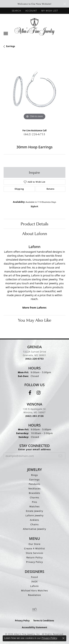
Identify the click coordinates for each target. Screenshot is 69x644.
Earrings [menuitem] (34, 479)
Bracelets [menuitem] (34, 493)
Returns (50, 189)
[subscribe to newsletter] (60, 456)
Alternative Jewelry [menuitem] (34, 529)
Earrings (11, 46)
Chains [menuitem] (34, 524)
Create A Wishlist (34, 548)
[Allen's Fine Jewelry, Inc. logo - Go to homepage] (35, 27)
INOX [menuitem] (35, 582)
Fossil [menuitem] (35, 577)
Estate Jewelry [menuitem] (34, 511)
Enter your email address (35, 449)
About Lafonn (35, 233)
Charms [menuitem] (34, 497)
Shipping (19, 189)
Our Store (34, 544)
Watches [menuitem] (34, 506)
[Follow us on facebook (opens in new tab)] (30, 393)
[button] (16, 11)
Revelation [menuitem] (34, 595)
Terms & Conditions (44, 621)
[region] (34, 90)
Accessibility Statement (34, 627)
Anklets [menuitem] (35, 520)
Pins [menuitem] (35, 502)
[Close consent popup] (63, 638)
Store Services (34, 553)
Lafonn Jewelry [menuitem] (35, 515)
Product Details (34, 224)
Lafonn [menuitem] (34, 586)
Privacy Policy (34, 562)
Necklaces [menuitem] (34, 488)
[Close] (65, 4)
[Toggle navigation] (6, 33)
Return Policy (35, 557)
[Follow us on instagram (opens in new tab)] (39, 393)
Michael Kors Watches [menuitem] (34, 590)
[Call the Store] (34, 359)
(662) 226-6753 (34, 134)
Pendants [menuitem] (34, 484)
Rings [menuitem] (34, 475)
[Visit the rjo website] (34, 610)
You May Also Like (35, 320)
